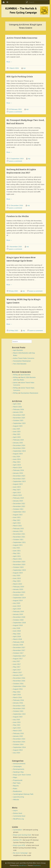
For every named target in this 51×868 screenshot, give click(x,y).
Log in (15, 810)
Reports (16, 786)
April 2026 (17, 404)
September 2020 (19, 570)
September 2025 (19, 423)
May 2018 (17, 634)
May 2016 (17, 692)
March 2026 (18, 407)
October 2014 (18, 744)
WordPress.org (18, 819)
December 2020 (19, 562)
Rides (15, 788)
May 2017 (17, 667)
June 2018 (17, 631)
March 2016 (18, 697)
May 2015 (17, 725)
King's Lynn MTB (19, 845)
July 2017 (17, 661)
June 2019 (17, 606)
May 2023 (17, 490)
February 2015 (19, 733)
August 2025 (18, 426)
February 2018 (19, 642)
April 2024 (17, 465)
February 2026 (19, 409)
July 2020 (17, 575)
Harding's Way (18, 772)
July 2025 (17, 429)
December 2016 (19, 678)
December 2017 (19, 647)
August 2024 (18, 454)
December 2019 (19, 592)
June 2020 (17, 578)
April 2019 (17, 609)
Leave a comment (15, 112)
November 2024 (19, 448)
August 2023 (18, 484)
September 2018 (19, 623)
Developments (19, 769)
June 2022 (17, 517)
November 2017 (19, 650)
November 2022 (19, 506)
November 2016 (19, 681)
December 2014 (19, 739)
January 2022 (18, 531)
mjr (24, 68)
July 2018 (17, 628)
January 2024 (18, 473)
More (9, 62)
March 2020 (18, 584)
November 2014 (19, 742)
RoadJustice (17, 791)
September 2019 (19, 598)
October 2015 (18, 711)
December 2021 (19, 534)
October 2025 (18, 420)
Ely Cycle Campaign (20, 853)
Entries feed (18, 813)
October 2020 (18, 567)
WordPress (23, 865)
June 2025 (17, 431)
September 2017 (19, 656)
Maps (15, 777)
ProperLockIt (18, 780)
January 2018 (18, 645)
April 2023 (17, 492)
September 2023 (19, 481)
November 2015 (19, 708)
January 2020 (18, 589)
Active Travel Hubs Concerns (22, 38)
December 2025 (19, 415)
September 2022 (19, 512)
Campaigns (17, 766)
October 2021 (18, 539)
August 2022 (18, 515)
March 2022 (18, 526)
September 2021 (19, 542)
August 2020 (18, 573)
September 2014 (19, 747)
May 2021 (17, 553)
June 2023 (17, 487)
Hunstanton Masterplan (22, 361)
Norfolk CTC (17, 840)
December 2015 (19, 706)
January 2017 (18, 675)
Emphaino (37, 865)
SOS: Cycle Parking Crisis (20, 76)
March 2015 (18, 731)
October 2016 (18, 684)
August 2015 (18, 717)
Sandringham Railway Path (23, 794)
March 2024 (18, 467)
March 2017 (18, 672)
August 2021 (18, 545)
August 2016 (18, 689)
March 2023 (18, 495)
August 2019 (18, 600)
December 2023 (19, 476)
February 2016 (19, 700)
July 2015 (17, 720)
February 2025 (19, 440)
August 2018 (18, 625)
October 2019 (18, 595)
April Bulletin (18, 350)
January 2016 (18, 703)
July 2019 (17, 603)
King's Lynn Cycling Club (22, 835)
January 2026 (18, 412)
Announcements (19, 764)
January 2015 (18, 736)
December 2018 (19, 617)
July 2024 (17, 456)
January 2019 (18, 614)
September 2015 (19, 714)
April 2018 (17, 636)
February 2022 (19, 528)
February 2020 (19, 587)
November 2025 (19, 418)
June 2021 (17, 551)
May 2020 (17, 581)
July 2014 (17, 753)
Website (16, 799)
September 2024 (19, 451)
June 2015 (17, 722)
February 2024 (19, 470)
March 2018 (18, 639)
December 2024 (19, 445)
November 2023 (19, 479)
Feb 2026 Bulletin (20, 364)
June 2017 (17, 664)
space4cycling (19, 797)
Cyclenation (18, 830)
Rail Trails (17, 783)
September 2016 (19, 686)
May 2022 (17, 520)
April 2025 (17, 437)
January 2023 (18, 501)
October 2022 (18, 509)
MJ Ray (16, 375)
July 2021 (17, 548)
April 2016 (17, 695)
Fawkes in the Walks (18, 216)
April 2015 (17, 728)
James (16, 382)
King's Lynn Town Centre (22, 775)
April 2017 (17, 670)
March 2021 (18, 559)
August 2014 (18, 750)
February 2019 (19, 611)
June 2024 (17, 459)
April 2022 (17, 523)
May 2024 (17, 462)
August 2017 (18, 659)
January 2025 (18, 443)
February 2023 (19, 498)
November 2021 (19, 537)
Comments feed (19, 816)
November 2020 (19, 564)
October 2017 (18, 653)
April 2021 (17, 556)
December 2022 (19, 503)
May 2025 (17, 434)
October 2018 (18, 620)
